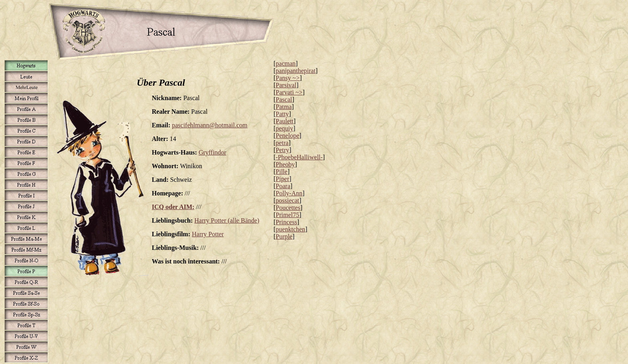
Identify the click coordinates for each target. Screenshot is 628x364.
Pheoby (285, 164)
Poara (283, 186)
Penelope (287, 136)
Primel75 (287, 215)
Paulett (284, 121)
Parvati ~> (289, 92)
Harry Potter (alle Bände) (227, 220)
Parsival (286, 85)
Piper (282, 179)
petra (282, 143)
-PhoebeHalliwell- (299, 157)
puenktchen (290, 229)
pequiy (284, 128)
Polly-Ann (289, 193)
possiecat (287, 200)
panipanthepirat (296, 71)
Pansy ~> (288, 78)
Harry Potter (208, 234)
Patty (282, 114)
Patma (284, 107)
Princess (286, 222)
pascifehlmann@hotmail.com (209, 125)
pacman (286, 63)
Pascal (284, 100)
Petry (282, 150)
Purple (284, 236)
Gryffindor (212, 152)
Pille (281, 172)
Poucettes (288, 208)
